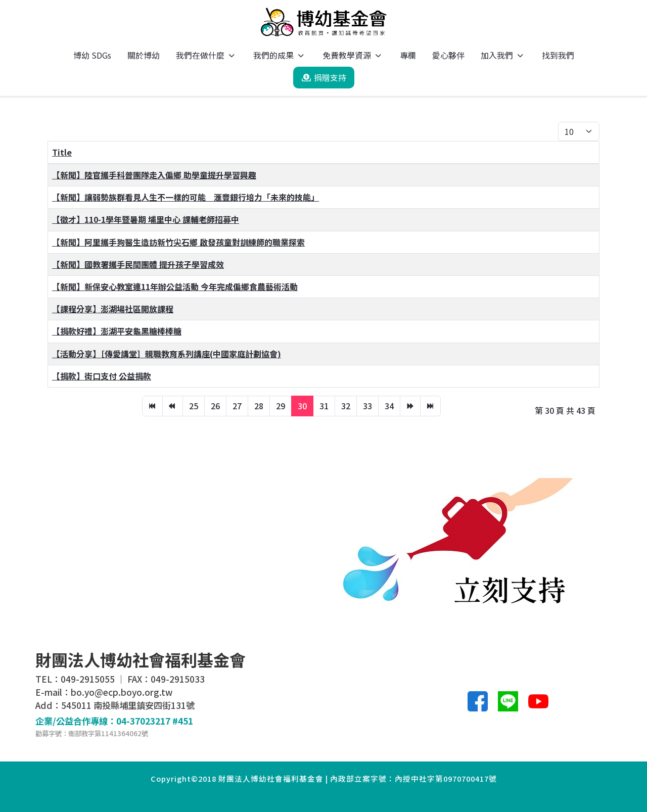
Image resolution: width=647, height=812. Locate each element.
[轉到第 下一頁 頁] (410, 406)
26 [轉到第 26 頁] (215, 406)
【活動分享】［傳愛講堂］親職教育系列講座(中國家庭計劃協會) (167, 354)
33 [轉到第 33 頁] (367, 406)
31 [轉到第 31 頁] (324, 406)
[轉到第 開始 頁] (152, 406)
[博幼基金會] (323, 22)
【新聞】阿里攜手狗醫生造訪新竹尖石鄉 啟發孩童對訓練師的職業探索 (178, 242)
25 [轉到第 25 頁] (194, 406)
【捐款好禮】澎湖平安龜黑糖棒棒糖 (117, 331)
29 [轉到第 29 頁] (281, 406)
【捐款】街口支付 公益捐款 (102, 376)
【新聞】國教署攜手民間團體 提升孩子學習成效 (138, 264)
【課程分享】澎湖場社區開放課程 (113, 309)
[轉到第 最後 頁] (430, 406)
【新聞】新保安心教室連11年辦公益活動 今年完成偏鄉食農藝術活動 (175, 286)
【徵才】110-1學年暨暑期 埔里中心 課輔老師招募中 (146, 219)
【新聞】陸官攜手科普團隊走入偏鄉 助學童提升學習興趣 (154, 175)
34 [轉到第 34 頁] (389, 406)
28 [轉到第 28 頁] (259, 406)
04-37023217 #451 (155, 721)
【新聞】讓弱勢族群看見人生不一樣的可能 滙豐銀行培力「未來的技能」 (186, 197)
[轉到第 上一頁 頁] (173, 406)
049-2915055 (88, 679)
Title (62, 152)
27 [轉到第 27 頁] (237, 406)
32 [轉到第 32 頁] (346, 406)
